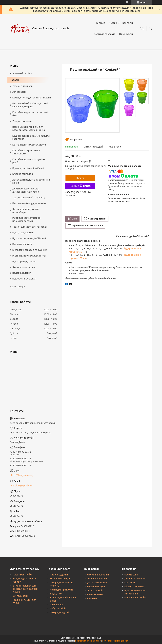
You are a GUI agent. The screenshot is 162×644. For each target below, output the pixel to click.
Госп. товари (57, 605)
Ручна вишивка (95, 594)
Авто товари (17, 286)
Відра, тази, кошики (23, 233)
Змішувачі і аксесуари (24, 267)
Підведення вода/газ (24, 279)
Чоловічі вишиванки (98, 575)
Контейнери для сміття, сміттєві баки (30, 114)
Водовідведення (22, 273)
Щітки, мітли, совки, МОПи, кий (29, 238)
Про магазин (131, 575)
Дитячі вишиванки (97, 583)
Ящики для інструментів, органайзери (26, 211)
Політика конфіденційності (115, 641)
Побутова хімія (58, 608)
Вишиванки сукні (96, 587)
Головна (101, 23)
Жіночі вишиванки (97, 579)
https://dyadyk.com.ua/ (22, 475)
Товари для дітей (22, 121)
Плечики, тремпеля (23, 244)
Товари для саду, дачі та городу (30, 227)
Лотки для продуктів (62, 590)
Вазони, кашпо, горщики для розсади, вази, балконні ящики (29, 128)
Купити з (80, 186)
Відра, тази (56, 594)
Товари (113, 23)
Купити (80, 178)
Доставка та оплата (104, 34)
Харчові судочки (59, 575)
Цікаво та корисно (134, 587)
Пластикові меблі (22, 575)
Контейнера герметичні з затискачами (26, 152)
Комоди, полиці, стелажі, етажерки (32, 98)
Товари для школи (22, 86)
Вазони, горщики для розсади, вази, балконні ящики (26, 589)
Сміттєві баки (20, 596)
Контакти (128, 23)
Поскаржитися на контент (88, 641)
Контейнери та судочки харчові (29, 145)
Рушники (92, 598)
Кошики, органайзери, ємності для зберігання (31, 137)
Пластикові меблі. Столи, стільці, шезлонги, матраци (30, 105)
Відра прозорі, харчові (24, 261)
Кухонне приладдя (23, 174)
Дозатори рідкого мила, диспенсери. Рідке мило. (26, 190)
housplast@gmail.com (21, 486)
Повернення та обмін (136, 598)
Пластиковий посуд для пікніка (29, 203)
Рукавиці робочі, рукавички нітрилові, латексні (27, 219)
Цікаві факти (126, 34)
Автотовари (19, 92)
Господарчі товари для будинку (30, 250)
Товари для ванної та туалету (29, 198)
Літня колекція (95, 590)
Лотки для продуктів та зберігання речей (31, 181)
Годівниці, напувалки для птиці (29, 256)
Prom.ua (97, 638)
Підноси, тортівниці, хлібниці (28, 168)
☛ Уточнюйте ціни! (21, 73)
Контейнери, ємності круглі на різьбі (29, 161)
